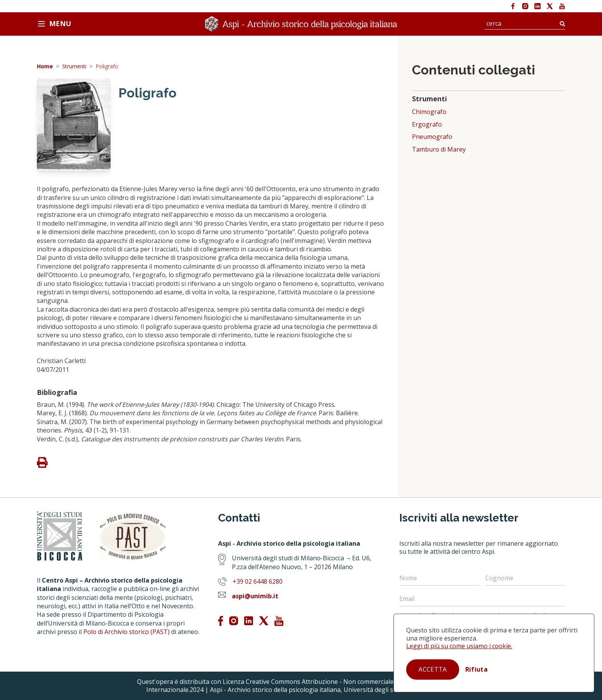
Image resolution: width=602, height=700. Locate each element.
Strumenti (74, 67)
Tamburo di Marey (439, 149)
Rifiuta (476, 669)
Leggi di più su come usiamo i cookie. (459, 646)
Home (45, 67)
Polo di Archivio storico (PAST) (127, 632)
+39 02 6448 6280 (258, 581)
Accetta (432, 669)
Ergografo (427, 125)
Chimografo (429, 112)
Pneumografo (432, 137)
